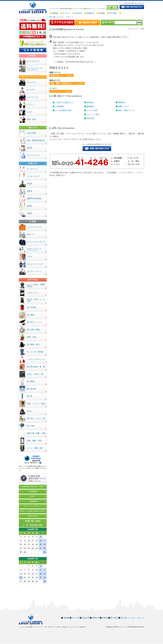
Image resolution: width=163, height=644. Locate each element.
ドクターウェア (33, 176)
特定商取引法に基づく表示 (33, 487)
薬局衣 (30, 206)
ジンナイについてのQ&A (61, 91)
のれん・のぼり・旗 (35, 374)
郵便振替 (90, 106)
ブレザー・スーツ (34, 271)
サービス (66, 13)
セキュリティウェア (35, 264)
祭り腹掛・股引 (33, 344)
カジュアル (31, 90)
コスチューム (32, 293)
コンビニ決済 (92, 110)
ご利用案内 (60, 106)
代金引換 (90, 118)
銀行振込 (90, 102)
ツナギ (30, 257)
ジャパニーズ (32, 97)
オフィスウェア (33, 61)
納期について (124, 106)
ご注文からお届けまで (64, 102)
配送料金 (122, 102)
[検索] (125, 23)
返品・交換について (126, 110)
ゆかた (30, 411)
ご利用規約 (33, 501)
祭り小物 (31, 426)
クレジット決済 (93, 114)
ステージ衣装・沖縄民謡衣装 (36, 285)
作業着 (102, 13)
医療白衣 (91, 13)
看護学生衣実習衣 (34, 198)
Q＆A (33, 496)
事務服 (55, 13)
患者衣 (30, 191)
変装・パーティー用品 (36, 404)
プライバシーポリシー (33, 506)
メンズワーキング (34, 227)
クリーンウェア (33, 155)
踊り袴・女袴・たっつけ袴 (36, 300)
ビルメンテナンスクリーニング (34, 249)
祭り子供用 (31, 307)
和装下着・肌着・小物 (36, 433)
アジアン (31, 105)
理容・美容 (31, 119)
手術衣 (30, 184)
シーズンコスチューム (36, 359)
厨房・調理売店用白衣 (36, 140)
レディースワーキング (36, 242)
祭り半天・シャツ (34, 322)
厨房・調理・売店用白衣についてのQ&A (67, 83)
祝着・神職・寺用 (34, 441)
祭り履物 (31, 381)
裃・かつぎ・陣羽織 (35, 352)
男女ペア (31, 234)
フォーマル (31, 82)
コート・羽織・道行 (35, 448)
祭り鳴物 (31, 315)
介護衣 (30, 213)
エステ (30, 112)
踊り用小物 (31, 389)
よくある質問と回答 (63, 110)
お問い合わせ (33, 516)
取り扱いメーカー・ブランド (61, 17)
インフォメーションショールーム (35, 69)
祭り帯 (30, 396)
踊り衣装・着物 (33, 330)
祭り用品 (113, 13)
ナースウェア (32, 169)
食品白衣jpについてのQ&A (62, 75)
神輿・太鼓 (31, 337)
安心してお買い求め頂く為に (33, 511)
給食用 (30, 148)
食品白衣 (79, 13)
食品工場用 (31, 133)
